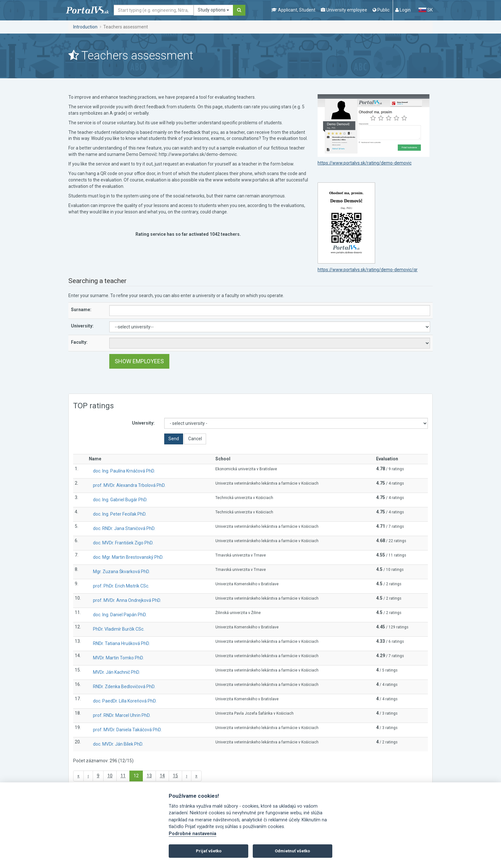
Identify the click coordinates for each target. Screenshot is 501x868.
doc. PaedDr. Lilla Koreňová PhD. (125, 701)
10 (110, 776)
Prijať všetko (209, 851)
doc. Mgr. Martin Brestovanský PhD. (128, 557)
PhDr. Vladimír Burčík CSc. (119, 629)
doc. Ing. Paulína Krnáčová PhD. (124, 471)
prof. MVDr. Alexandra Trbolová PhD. (129, 485)
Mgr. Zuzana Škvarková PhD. (121, 572)
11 (123, 776)
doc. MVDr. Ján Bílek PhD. (118, 744)
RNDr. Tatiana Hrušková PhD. (121, 643)
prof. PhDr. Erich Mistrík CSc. (121, 586)
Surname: (81, 310)
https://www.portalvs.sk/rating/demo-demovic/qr (368, 270)
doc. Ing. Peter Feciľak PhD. (120, 514)
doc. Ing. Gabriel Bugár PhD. (120, 500)
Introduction (85, 27)
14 (162, 776)
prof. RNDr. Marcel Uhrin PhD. (122, 715)
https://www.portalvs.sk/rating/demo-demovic (365, 163)
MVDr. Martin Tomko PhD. (118, 658)
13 (149, 776)
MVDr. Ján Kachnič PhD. (116, 672)
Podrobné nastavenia (193, 834)
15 (175, 776)
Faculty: (79, 342)
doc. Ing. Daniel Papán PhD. (120, 615)
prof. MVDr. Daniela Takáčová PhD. (127, 730)
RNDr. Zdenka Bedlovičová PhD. (124, 687)
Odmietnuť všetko (292, 851)
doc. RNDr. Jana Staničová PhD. (124, 528)
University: (82, 326)
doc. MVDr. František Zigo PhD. (123, 543)
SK (426, 10)
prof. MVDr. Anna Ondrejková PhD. (127, 600)
